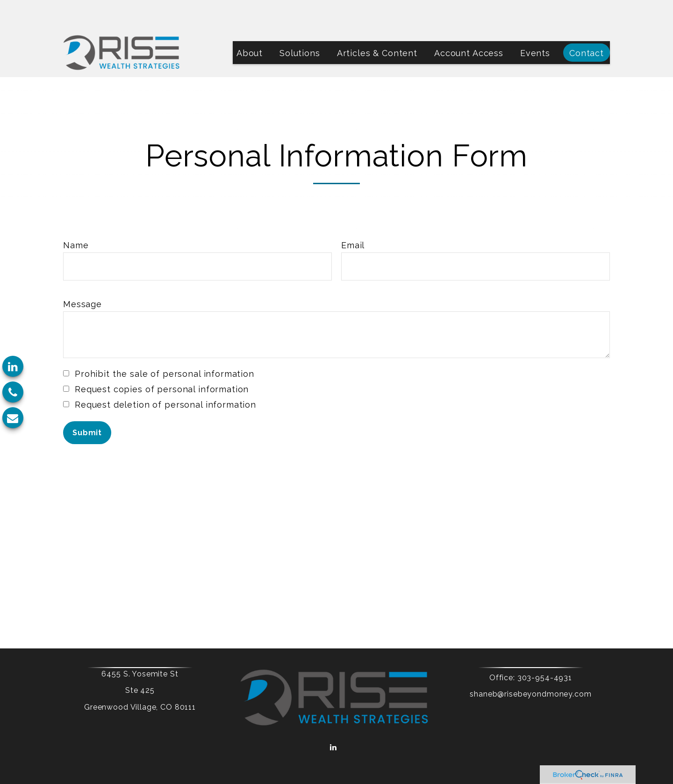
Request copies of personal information (162, 361)
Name (76, 217)
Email (353, 217)
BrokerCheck (429, 746)
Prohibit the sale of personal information (165, 346)
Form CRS (372, 730)
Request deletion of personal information (165, 377)
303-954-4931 (529, 650)
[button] (250, 25)
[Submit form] (87, 405)
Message (82, 276)
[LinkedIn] (13, 366)
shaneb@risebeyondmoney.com (515, 666)
